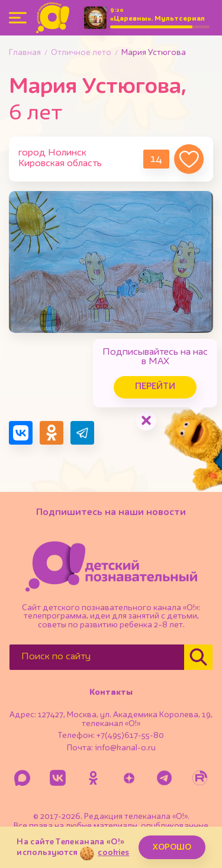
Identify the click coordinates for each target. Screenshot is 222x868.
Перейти (155, 387)
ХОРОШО (172, 847)
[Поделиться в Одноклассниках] (52, 433)
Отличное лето (81, 53)
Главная (25, 53)
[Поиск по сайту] (97, 657)
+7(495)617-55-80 (130, 736)
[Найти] (198, 657)
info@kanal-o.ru (125, 748)
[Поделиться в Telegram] (82, 433)
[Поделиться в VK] (21, 433)
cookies (113, 853)
